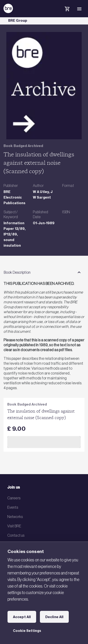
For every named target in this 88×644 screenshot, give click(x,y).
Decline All (54, 617)
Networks (15, 517)
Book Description (17, 272)
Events (13, 507)
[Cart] (67, 10)
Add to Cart (44, 442)
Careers (14, 498)
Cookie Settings (27, 631)
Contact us (16, 535)
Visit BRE (14, 526)
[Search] (55, 13)
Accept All (22, 617)
